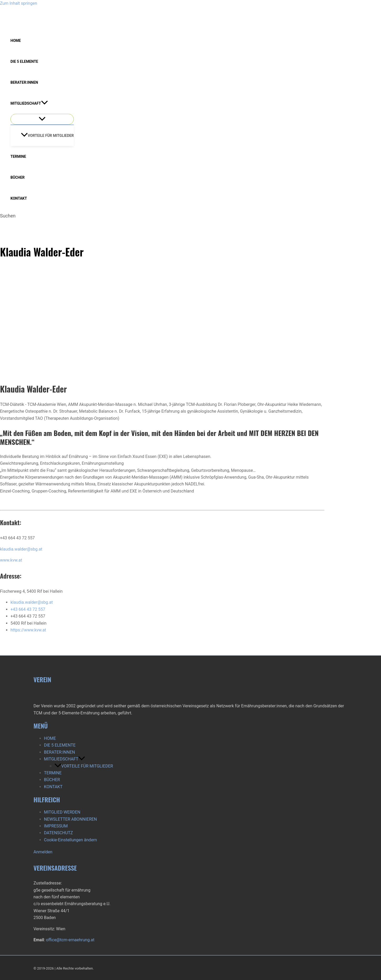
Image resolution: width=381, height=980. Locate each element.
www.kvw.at (11, 560)
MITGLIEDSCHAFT (29, 103)
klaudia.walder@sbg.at (21, 549)
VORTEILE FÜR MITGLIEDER (47, 136)
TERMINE (18, 156)
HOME (16, 41)
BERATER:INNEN (24, 82)
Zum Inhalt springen (19, 3)
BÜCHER (18, 177)
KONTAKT (19, 198)
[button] (44, 103)
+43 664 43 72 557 (28, 609)
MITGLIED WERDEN (62, 812)
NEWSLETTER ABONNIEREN (70, 819)
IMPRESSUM (56, 826)
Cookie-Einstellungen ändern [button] (70, 840)
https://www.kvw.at (28, 630)
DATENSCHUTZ (58, 833)
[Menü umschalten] (42, 119)
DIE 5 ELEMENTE (24, 61)
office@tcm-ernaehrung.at (70, 940)
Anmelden (43, 852)
